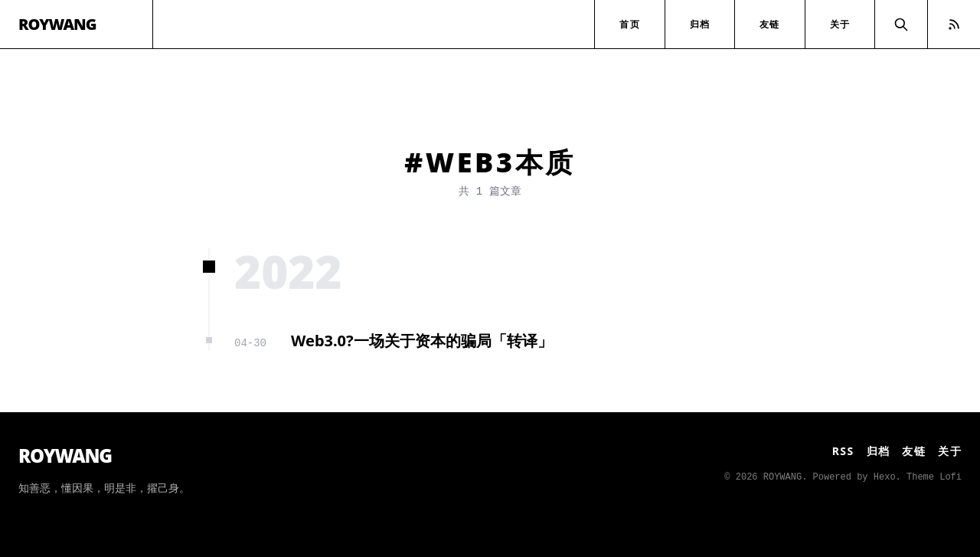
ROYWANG (57, 24)
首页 (629, 24)
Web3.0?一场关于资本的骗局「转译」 (422, 341)
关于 (840, 24)
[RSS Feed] (954, 24)
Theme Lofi (934, 477)
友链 (769, 24)
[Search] (901, 24)
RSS (843, 451)
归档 (700, 24)
